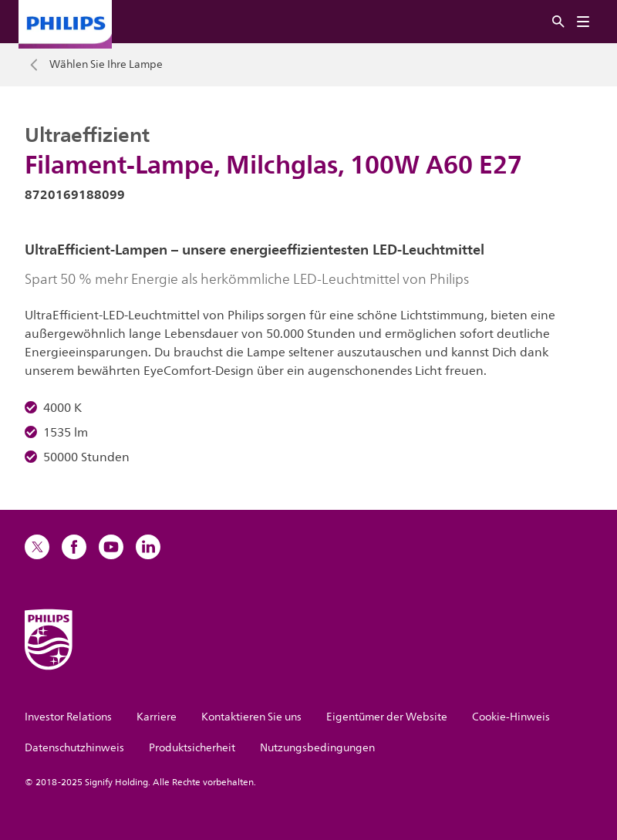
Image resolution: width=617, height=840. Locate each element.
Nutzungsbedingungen (317, 748)
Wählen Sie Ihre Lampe (106, 65)
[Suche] (558, 22)
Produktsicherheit (192, 748)
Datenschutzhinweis (74, 748)
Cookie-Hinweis (511, 717)
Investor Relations (68, 717)
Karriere (157, 717)
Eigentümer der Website (387, 717)
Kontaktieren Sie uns (251, 717)
